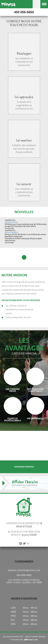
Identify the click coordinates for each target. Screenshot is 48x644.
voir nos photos (24, 467)
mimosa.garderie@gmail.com (24, 570)
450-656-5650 (24, 575)
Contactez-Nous (11, 222)
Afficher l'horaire (25, 482)
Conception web (17, 640)
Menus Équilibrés (12, 232)
